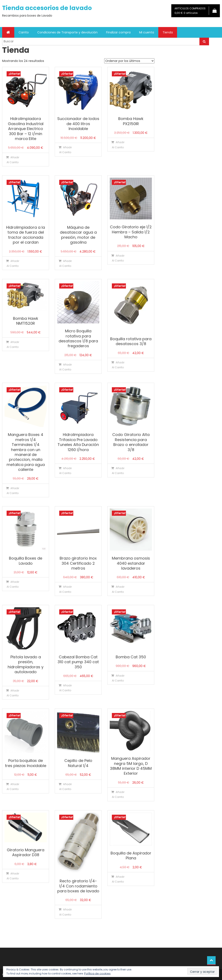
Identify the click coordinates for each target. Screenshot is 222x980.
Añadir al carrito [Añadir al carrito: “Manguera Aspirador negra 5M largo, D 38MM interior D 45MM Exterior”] (118, 794)
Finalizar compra (118, 32)
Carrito (24, 32)
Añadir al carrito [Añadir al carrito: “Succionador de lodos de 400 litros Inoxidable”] (66, 150)
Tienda (168, 32)
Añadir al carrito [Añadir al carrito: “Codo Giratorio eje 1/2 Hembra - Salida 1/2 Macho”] (118, 258)
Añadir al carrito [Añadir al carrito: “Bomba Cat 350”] (118, 678)
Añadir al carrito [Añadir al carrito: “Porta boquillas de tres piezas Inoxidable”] (13, 787)
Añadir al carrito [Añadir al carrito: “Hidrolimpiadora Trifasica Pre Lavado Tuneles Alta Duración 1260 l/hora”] (66, 471)
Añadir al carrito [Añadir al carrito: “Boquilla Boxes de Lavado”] (13, 584)
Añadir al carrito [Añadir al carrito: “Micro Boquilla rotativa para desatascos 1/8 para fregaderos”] (66, 367)
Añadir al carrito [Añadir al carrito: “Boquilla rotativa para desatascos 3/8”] (118, 365)
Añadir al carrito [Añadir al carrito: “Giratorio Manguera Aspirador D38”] (13, 876)
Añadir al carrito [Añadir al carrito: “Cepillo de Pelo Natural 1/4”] (66, 787)
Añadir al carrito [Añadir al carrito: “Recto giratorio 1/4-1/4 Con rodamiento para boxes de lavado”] (66, 912)
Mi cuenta (147, 32)
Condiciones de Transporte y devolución (67, 32)
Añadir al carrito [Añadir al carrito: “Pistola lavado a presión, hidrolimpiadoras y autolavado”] (13, 693)
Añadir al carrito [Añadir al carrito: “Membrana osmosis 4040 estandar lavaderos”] (118, 589)
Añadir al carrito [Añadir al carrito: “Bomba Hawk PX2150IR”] (118, 145)
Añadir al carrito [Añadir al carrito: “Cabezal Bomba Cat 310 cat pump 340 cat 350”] (66, 688)
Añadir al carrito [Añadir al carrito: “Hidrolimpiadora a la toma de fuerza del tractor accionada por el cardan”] (13, 263)
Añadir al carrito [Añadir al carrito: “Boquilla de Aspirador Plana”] (118, 879)
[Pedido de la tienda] (129, 61)
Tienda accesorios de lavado (47, 8)
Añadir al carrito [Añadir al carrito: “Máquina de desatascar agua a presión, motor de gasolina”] (66, 263)
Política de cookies (97, 974)
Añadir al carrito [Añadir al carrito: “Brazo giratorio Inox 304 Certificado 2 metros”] (66, 589)
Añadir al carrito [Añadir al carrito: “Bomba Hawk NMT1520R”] (13, 344)
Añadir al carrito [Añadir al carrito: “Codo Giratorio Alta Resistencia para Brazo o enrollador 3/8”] (118, 471)
